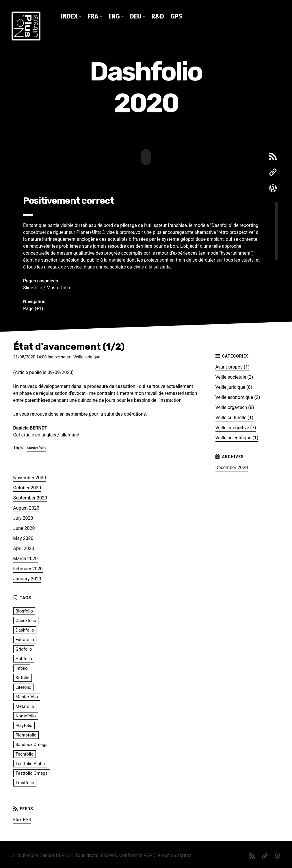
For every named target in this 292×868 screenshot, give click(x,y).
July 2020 (23, 518)
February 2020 (28, 568)
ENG (114, 16)
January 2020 (27, 578)
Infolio (22, 668)
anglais (49, 434)
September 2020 (30, 497)
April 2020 (24, 548)
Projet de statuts (175, 855)
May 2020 (23, 538)
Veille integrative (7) (236, 427)
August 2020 (26, 507)
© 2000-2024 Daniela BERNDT (42, 855)
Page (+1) (33, 308)
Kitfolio (23, 677)
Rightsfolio (26, 734)
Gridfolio (24, 649)
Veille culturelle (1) (235, 417)
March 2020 (26, 558)
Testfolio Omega (32, 773)
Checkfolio (26, 620)
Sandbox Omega (32, 744)
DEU (136, 16)
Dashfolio (25, 630)
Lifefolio (24, 687)
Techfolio (25, 754)
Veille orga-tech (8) (235, 407)
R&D (158, 16)
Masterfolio (58, 287)
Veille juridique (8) (234, 387)
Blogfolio (24, 610)
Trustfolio (25, 782)
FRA (93, 16)
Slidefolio (33, 287)
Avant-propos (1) (233, 366)
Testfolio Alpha (30, 763)
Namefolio (26, 715)
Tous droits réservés (96, 855)
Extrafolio (25, 639)
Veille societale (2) (234, 376)
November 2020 (30, 477)
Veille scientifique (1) (237, 437)
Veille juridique (87, 357)
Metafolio (25, 706)
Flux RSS (22, 819)
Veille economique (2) (238, 397)
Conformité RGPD (137, 855)
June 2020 (24, 528)
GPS (176, 16)
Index (69, 16)
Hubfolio (24, 658)
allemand (70, 434)
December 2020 (232, 467)
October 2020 (27, 487)
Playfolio (24, 725)
